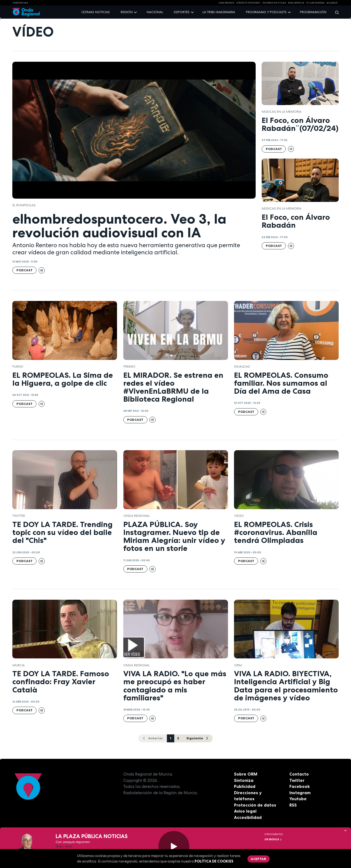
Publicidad (245, 786)
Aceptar (258, 859)
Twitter (297, 780)
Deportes (182, 12)
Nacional (155, 12)
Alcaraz (332, 3)
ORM (238, 665)
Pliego (18, 367)
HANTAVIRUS (226, 3)
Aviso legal (245, 811)
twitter (19, 516)
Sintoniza (244, 780)
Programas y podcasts (266, 12)
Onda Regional (136, 516)
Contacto (299, 774)
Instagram (300, 793)
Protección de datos (255, 805)
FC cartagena (315, 3)
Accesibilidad (248, 817)
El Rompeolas (24, 205)
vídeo (239, 516)
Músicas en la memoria (282, 112)
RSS (293, 805)
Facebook (299, 786)
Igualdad (242, 367)
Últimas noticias (96, 12)
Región (127, 12)
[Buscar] (335, 12)
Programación (313, 12)
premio (129, 367)
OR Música (273, 839)
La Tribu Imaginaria (219, 12)
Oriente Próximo (248, 3)
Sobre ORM (246, 774)
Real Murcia (296, 3)
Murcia (18, 665)
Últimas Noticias (274, 3)
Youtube (298, 799)
